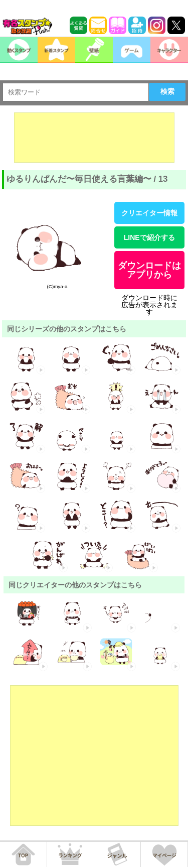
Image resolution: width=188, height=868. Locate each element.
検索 (167, 91)
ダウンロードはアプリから (149, 270)
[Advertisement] (94, 138)
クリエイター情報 (149, 213)
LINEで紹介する (149, 237)
